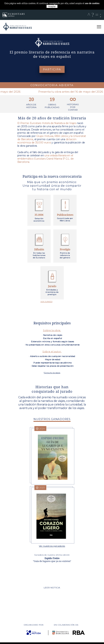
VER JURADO (46, 302)
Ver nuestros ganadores (52, 546)
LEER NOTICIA (52, 588)
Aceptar (52, 6)
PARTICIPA (52, 69)
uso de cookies (92, 3)
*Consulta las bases (52, 373)
